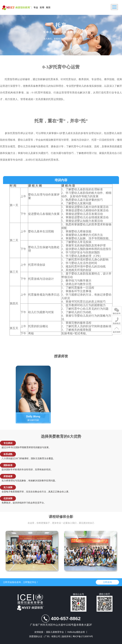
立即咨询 (107, 582)
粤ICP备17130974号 (83, 636)
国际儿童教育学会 (56, 632)
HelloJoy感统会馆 (77, 632)
